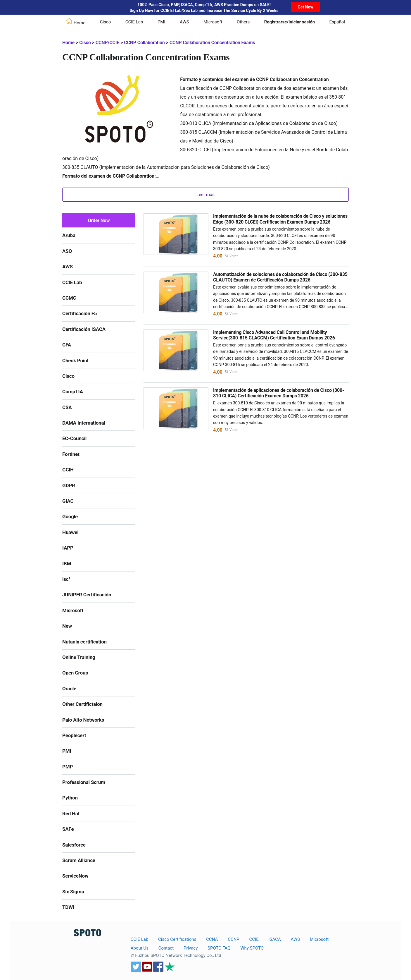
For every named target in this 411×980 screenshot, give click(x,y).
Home (68, 43)
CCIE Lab (134, 22)
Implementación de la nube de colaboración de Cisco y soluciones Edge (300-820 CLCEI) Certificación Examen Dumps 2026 (280, 219)
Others (243, 22)
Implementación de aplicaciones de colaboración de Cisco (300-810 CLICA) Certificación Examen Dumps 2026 (279, 393)
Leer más (206, 195)
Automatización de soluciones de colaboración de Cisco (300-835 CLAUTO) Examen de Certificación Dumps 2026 (280, 277)
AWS (184, 22)
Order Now (99, 220)
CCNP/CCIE (107, 43)
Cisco (106, 22)
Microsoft (213, 22)
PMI (162, 22)
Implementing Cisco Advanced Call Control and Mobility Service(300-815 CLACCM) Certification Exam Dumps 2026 (274, 335)
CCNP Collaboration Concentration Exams (212, 43)
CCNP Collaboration (144, 43)
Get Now (305, 7)
